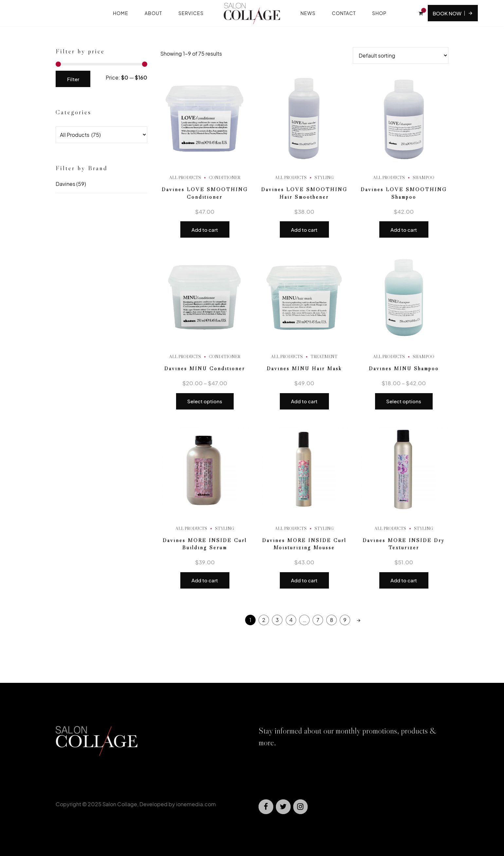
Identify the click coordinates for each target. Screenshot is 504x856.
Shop (379, 13)
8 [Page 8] (332, 620)
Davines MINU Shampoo (404, 368)
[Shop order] (401, 55)
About (153, 13)
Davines (65, 184)
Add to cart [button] (205, 230)
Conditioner (225, 177)
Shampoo (423, 177)
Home (121, 13)
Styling (324, 177)
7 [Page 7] (318, 620)
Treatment (324, 356)
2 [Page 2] (264, 620)
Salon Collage (120, 804)
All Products (185, 177)
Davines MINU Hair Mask (304, 368)
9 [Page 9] (345, 620)
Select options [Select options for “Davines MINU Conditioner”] (205, 401)
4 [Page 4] (291, 620)
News (308, 13)
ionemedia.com (196, 804)
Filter (73, 79)
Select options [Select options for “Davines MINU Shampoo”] (404, 401)
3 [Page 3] (277, 620)
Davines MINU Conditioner (205, 368)
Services (191, 13)
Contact (344, 13)
